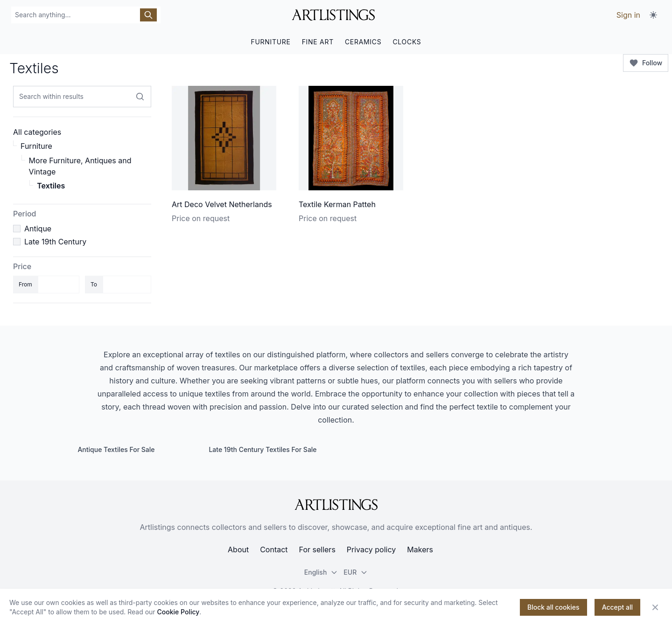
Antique (38, 229)
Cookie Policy (178, 612)
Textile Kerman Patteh (337, 204)
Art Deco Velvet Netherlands (222, 204)
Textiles (51, 186)
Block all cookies (553, 607)
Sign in (628, 15)
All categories (37, 132)
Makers (420, 549)
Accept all (617, 607)
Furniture (36, 146)
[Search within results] (140, 97)
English (321, 572)
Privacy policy (371, 549)
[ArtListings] (336, 505)
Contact (274, 549)
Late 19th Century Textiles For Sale (262, 449)
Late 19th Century (55, 242)
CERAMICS (363, 42)
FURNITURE (270, 42)
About (238, 549)
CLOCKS (407, 42)
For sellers (317, 549)
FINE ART (318, 42)
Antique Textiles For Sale (116, 449)
